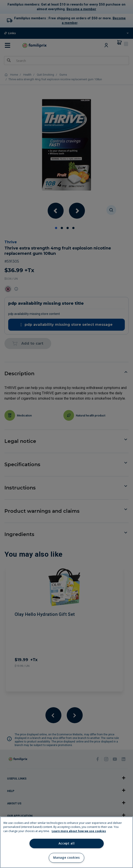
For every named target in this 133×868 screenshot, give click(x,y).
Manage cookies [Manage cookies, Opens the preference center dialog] (66, 858)
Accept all (67, 843)
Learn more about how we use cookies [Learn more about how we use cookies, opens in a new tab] (79, 831)
